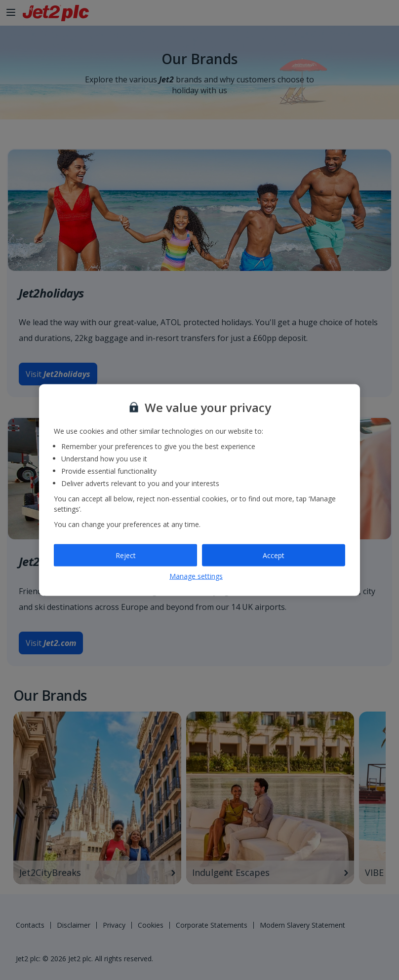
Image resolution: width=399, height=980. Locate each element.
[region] (199, 490)
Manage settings (196, 576)
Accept (274, 555)
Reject (126, 555)
